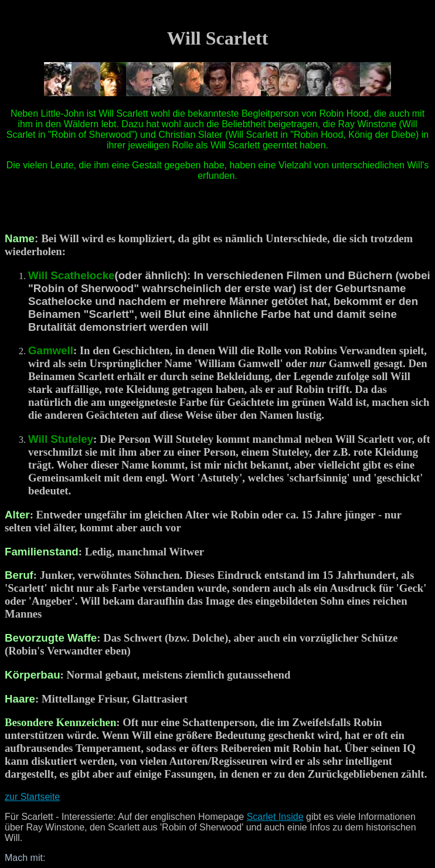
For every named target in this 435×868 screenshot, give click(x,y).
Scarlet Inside (275, 817)
